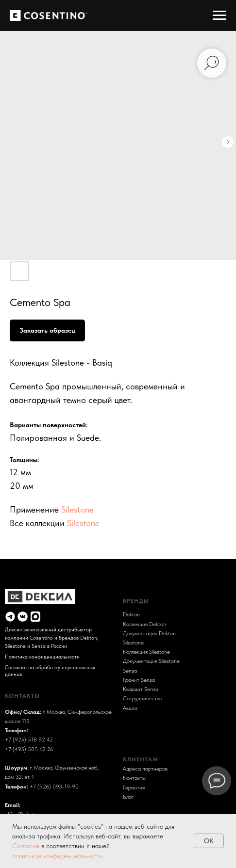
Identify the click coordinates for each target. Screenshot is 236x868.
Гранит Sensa (139, 680)
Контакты (134, 778)
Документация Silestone (151, 661)
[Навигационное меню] (219, 16)
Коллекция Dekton (144, 624)
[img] (10, 616)
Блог (128, 796)
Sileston (132, 642)
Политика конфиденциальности (42, 657)
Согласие (27, 846)
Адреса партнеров (145, 768)
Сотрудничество (143, 698)
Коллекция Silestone (146, 651)
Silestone (77, 509)
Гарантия (134, 787)
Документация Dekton (149, 633)
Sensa (130, 670)
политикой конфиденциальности (58, 856)
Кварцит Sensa (141, 689)
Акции (130, 708)
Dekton (131, 614)
